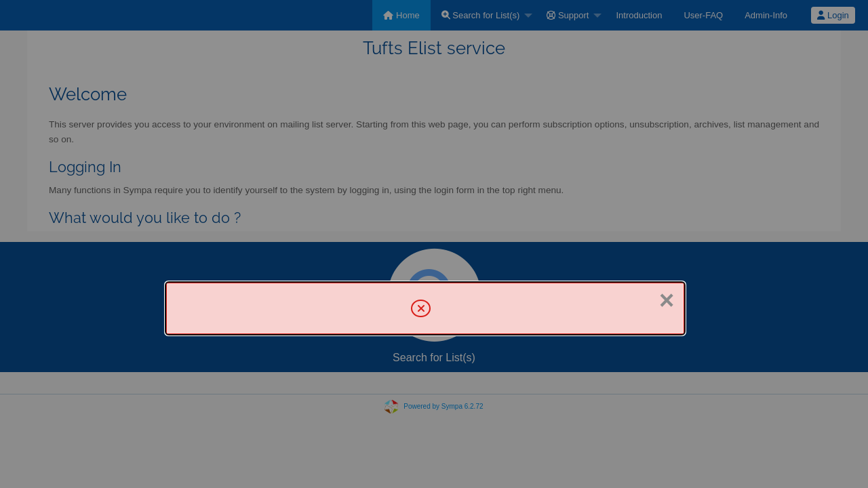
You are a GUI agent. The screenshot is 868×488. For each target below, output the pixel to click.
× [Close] (667, 300)
